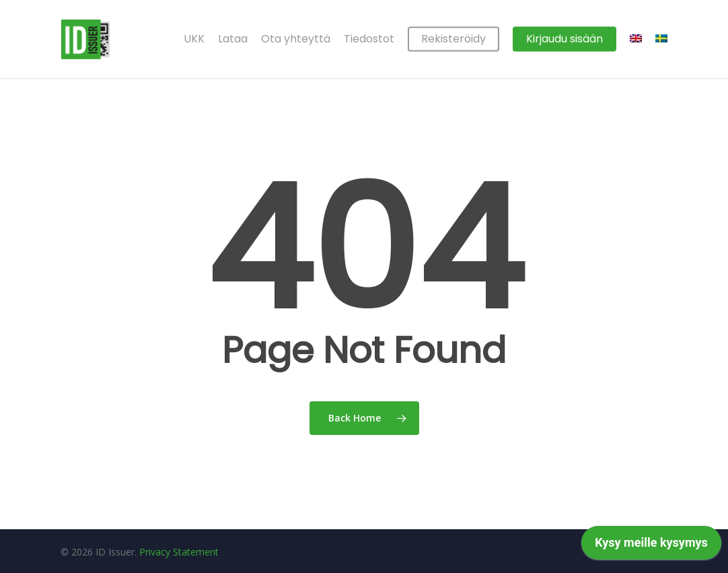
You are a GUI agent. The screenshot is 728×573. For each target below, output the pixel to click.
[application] (651, 546)
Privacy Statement (179, 552)
